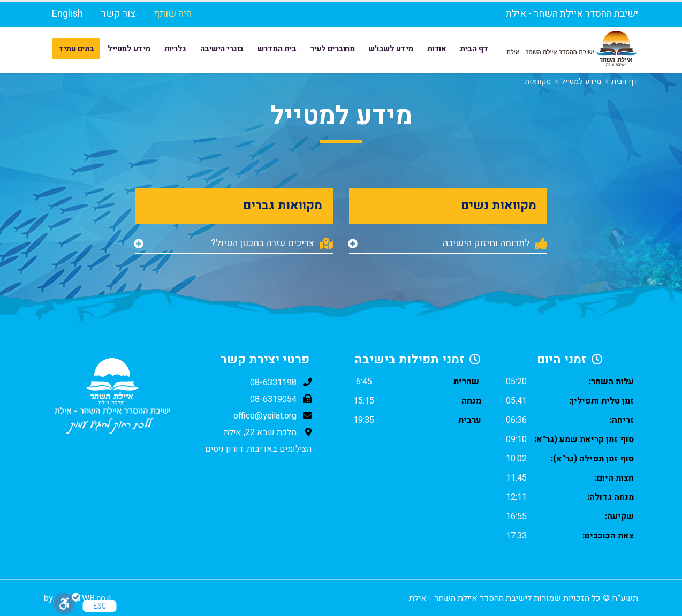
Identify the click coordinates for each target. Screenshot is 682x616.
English (67, 14)
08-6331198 (273, 383)
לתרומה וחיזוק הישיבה (495, 244)
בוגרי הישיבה (222, 49)
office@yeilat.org (265, 416)
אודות (437, 49)
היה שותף (173, 14)
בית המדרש (277, 49)
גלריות (175, 49)
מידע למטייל (129, 49)
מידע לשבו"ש (391, 49)
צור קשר (118, 14)
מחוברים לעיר (332, 49)
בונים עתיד (76, 49)
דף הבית (474, 49)
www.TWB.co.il (84, 598)
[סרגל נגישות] (67, 604)
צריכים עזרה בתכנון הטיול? (272, 244)
